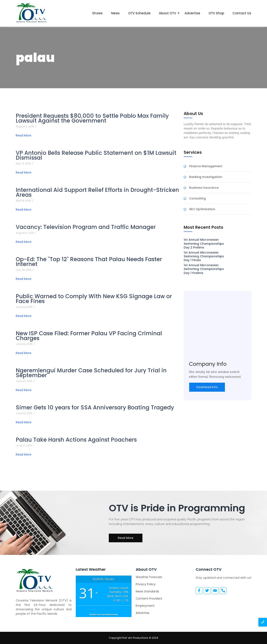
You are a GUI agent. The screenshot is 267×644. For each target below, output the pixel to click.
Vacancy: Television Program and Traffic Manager (86, 227)
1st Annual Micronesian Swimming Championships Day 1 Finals (204, 256)
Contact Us (242, 13)
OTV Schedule (139, 13)
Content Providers (149, 599)
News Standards (147, 591)
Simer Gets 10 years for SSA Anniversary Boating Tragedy (95, 408)
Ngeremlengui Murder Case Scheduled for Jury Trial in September (91, 373)
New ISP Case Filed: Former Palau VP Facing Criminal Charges (89, 336)
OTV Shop (216, 13)
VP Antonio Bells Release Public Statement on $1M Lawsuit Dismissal (96, 155)
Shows (97, 13)
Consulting (197, 198)
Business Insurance (204, 188)
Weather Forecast (149, 577)
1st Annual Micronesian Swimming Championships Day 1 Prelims (204, 269)
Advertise (192, 13)
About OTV (167, 13)
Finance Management (206, 166)
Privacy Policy (146, 584)
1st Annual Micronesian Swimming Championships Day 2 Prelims (204, 244)
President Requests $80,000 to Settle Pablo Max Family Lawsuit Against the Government (92, 118)
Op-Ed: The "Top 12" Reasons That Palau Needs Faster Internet (89, 262)
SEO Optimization (202, 209)
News (115, 13)
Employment (145, 606)
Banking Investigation (206, 177)
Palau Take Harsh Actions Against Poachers (76, 440)
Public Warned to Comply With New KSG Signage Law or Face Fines (94, 299)
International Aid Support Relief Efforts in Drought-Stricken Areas (97, 192)
